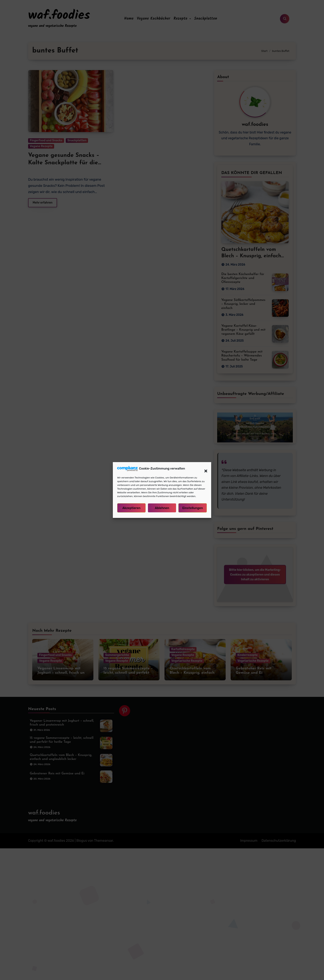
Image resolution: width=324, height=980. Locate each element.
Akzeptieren (131, 508)
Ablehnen (162, 508)
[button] (204, 469)
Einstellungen (193, 508)
